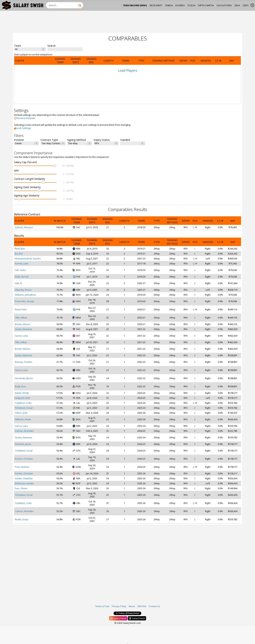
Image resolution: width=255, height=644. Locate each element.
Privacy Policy (119, 606)
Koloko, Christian (24, 459)
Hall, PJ (18, 283)
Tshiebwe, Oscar (24, 408)
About (132, 606)
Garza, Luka (21, 336)
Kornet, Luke (22, 263)
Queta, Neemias (24, 329)
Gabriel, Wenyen (24, 227)
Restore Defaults (25, 118)
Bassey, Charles (24, 362)
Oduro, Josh (21, 413)
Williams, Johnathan (25, 295)
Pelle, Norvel (22, 277)
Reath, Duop (22, 519)
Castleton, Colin (23, 403)
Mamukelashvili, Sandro (28, 259)
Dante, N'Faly (22, 393)
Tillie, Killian (21, 318)
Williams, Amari (23, 419)
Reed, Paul (21, 309)
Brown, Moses (22, 324)
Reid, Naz (20, 249)
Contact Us (154, 606)
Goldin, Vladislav (24, 478)
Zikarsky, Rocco (23, 290)
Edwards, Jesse (23, 444)
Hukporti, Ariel (22, 398)
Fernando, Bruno (24, 378)
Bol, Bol (19, 254)
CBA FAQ (142, 606)
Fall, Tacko (20, 270)
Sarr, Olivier (21, 488)
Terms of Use (102, 606)
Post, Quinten (22, 467)
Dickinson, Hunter (24, 483)
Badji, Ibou (20, 386)
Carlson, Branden (24, 431)
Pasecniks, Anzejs (25, 301)
